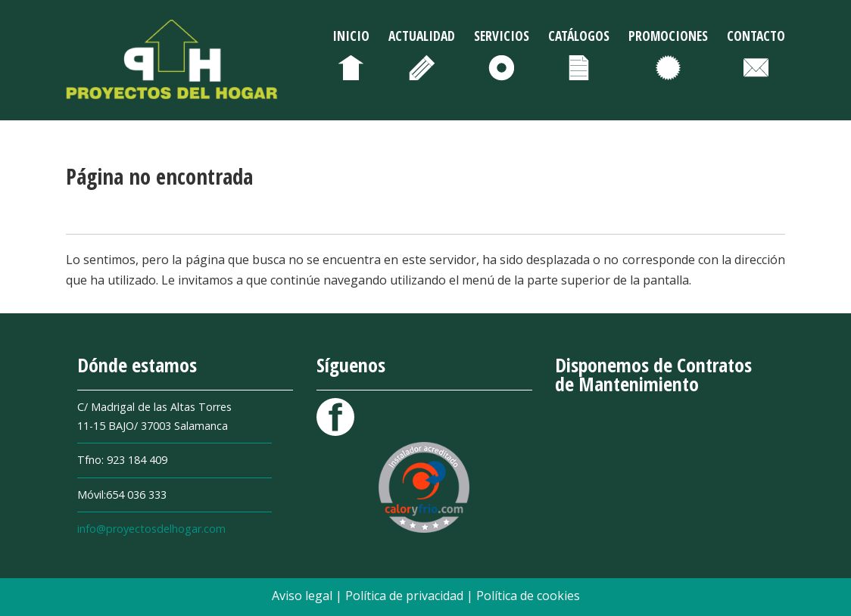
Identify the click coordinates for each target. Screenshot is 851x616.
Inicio (351, 36)
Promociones (668, 36)
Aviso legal (304, 596)
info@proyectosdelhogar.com (151, 529)
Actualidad (422, 36)
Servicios (502, 36)
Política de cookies (528, 596)
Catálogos (579, 36)
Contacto (756, 36)
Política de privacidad (406, 596)
